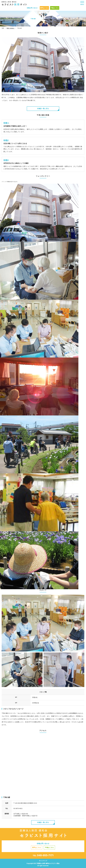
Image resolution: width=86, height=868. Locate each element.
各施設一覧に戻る (43, 109)
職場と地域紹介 (11, 28)
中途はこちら (55, 8)
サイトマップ (43, 861)
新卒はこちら (44, 8)
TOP (3, 28)
